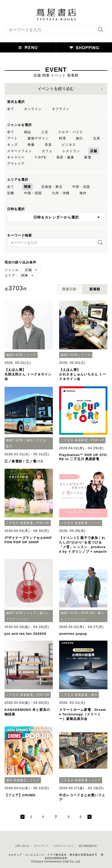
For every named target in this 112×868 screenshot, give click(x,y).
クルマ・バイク (71, 132)
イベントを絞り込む (56, 89)
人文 (45, 132)
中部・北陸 (81, 187)
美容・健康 (65, 157)
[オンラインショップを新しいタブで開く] (84, 47)
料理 (62, 138)
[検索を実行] (99, 31)
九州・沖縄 (61, 193)
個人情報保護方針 (88, 846)
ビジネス (69, 145)
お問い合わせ (22, 846)
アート (12, 138)
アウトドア (16, 164)
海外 (83, 193)
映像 (31, 145)
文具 (97, 138)
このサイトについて (63, 846)
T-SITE (40, 157)
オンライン (33, 109)
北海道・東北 (52, 187)
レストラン (71, 151)
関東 (28, 187)
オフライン (61, 109)
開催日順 (69, 289)
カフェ (47, 151)
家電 (88, 157)
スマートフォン (19, 151)
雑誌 (28, 132)
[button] (28, 47)
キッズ (12, 145)
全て (11, 109)
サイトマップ (41, 846)
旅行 (79, 138)
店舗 (94, 151)
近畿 (11, 193)
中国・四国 (33, 193)
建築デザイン (38, 138)
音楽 (48, 145)
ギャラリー (16, 157)
